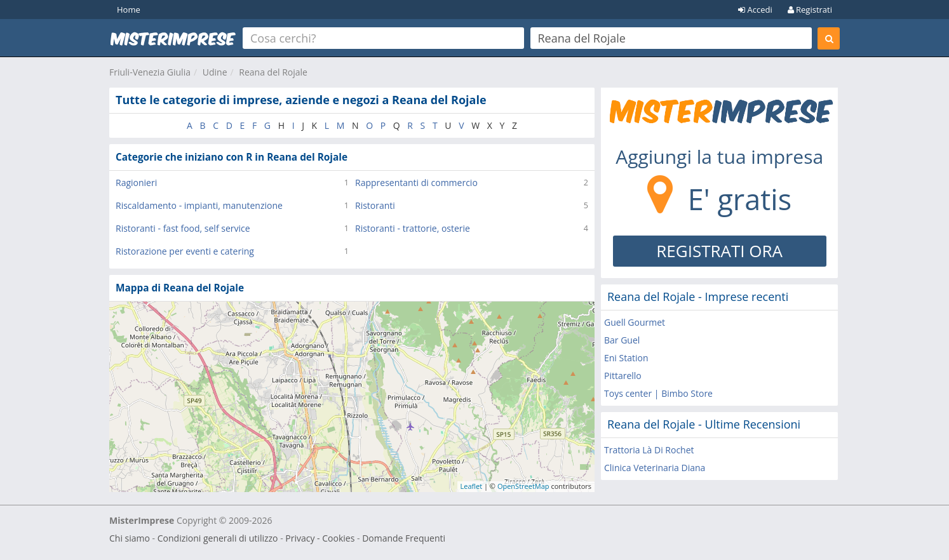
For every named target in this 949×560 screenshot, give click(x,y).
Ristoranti (375, 205)
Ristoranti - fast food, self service (183, 228)
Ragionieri (136, 183)
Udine (215, 72)
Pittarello (623, 376)
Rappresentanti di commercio (416, 183)
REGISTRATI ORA (719, 251)
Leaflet (472, 486)
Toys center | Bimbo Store (658, 393)
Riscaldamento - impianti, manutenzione (199, 205)
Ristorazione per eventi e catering (185, 251)
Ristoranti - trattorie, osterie (413, 228)
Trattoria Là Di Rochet (649, 450)
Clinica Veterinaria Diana (655, 468)
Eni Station (626, 358)
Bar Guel (622, 340)
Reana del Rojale (273, 72)
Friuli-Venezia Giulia (150, 72)
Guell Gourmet (635, 322)
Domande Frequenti (404, 538)
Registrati (810, 10)
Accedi (755, 10)
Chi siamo (130, 538)
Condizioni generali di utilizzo (218, 538)
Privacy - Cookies (320, 538)
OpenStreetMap (523, 486)
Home (129, 10)
